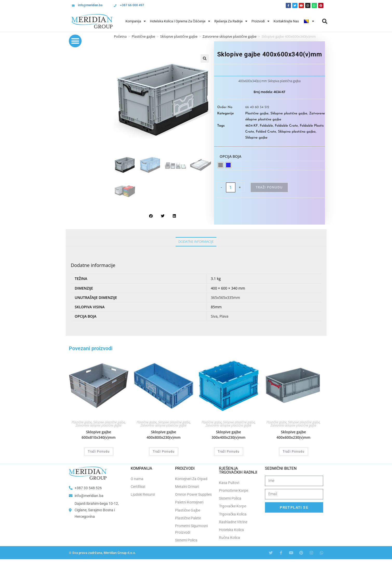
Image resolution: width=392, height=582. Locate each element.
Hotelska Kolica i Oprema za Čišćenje (180, 21)
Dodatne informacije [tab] (196, 242)
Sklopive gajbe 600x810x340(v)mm (99, 435)
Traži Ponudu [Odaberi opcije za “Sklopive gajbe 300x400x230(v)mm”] (229, 452)
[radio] (221, 165)
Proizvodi (260, 21)
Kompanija (136, 21)
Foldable (266, 126)
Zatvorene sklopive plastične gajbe (98, 425)
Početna (120, 36)
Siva (214, 316)
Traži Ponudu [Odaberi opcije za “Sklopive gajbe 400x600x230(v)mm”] (294, 452)
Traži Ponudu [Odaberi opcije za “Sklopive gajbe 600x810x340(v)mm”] (99, 452)
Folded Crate (266, 132)
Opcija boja (231, 156)
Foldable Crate (286, 126)
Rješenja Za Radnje (231, 21)
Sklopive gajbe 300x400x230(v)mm (228, 435)
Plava (224, 316)
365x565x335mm (225, 297)
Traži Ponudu (269, 187)
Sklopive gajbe (256, 138)
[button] (325, 21)
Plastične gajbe (143, 36)
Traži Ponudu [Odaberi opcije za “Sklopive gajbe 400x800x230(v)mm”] (164, 452)
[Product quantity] (231, 187)
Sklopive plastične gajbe (179, 36)
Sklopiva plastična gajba (297, 132)
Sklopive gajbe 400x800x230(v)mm (164, 435)
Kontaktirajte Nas (286, 21)
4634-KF (252, 126)
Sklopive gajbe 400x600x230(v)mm (293, 435)
